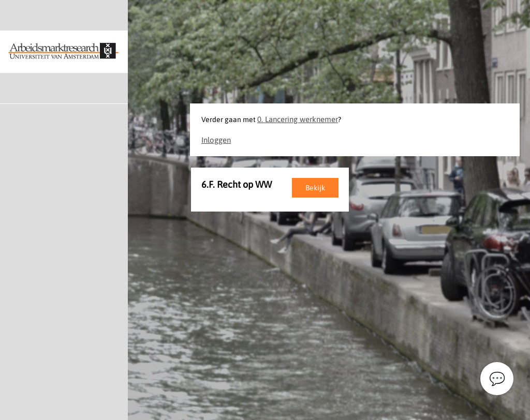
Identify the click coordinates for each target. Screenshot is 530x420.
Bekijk (315, 188)
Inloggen (216, 140)
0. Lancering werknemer (298, 119)
